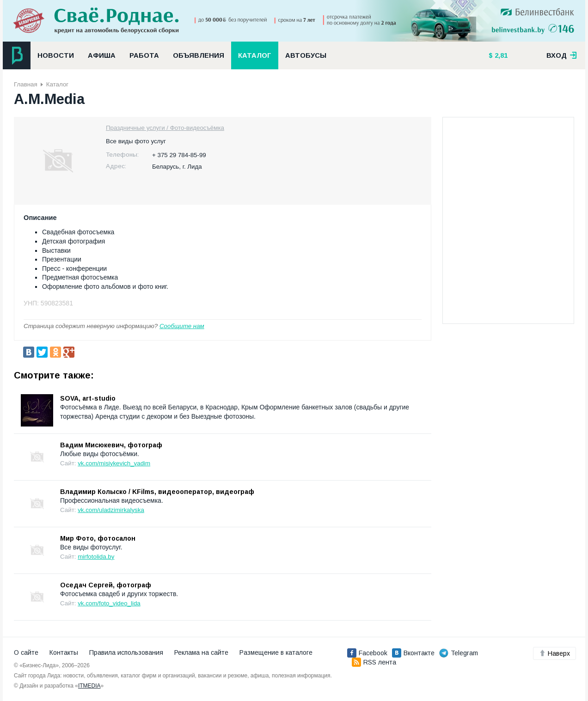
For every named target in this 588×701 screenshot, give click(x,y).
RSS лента (374, 662)
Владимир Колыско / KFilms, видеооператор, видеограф (157, 492)
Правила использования (126, 652)
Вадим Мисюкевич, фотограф (111, 445)
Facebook (367, 653)
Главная (26, 84)
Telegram (459, 653)
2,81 (500, 55)
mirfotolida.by (96, 557)
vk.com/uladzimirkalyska (111, 510)
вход (562, 55)
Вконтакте (413, 653)
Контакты (64, 652)
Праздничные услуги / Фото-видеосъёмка (165, 128)
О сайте (26, 652)
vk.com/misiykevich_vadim (114, 463)
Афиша (102, 55)
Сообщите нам (182, 326)
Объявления (199, 55)
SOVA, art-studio (88, 398)
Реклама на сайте (201, 652)
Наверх (554, 653)
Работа (144, 55)
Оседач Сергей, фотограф (106, 585)
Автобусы (306, 55)
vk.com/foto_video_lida (109, 603)
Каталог (255, 55)
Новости (56, 55)
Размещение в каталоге (276, 652)
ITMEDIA (89, 686)
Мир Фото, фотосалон (98, 538)
